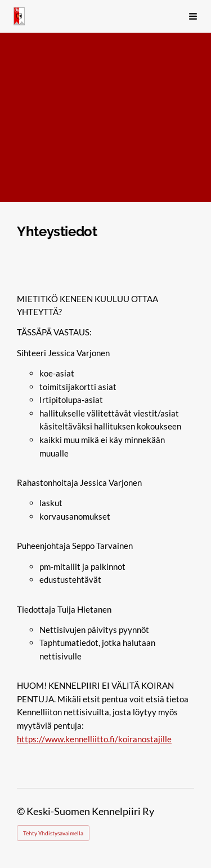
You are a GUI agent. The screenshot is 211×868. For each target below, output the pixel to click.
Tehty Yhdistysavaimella (53, 833)
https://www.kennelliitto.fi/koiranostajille (94, 739)
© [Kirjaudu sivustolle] (22, 811)
